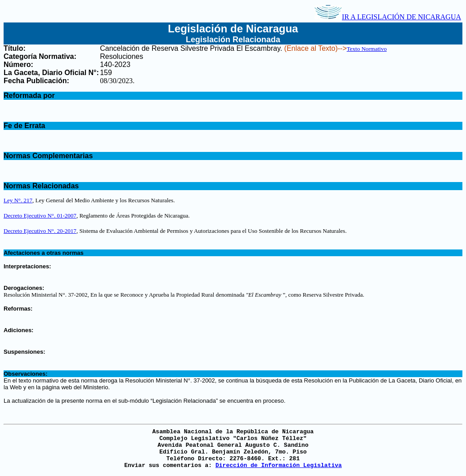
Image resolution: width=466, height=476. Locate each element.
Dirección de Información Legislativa (279, 465)
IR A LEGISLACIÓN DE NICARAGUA (388, 17)
